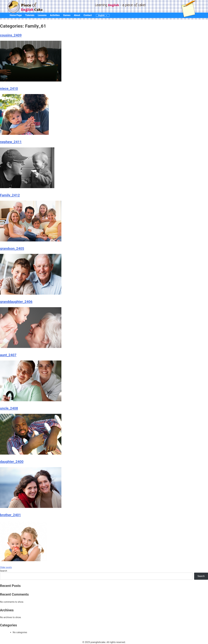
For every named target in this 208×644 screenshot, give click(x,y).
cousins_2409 (11, 35)
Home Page (16, 15)
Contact (88, 15)
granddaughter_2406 (16, 302)
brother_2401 (10, 515)
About (77, 15)
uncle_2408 (9, 408)
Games (67, 15)
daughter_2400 (12, 462)
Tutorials (30, 15)
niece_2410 (9, 89)
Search (4, 571)
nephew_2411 (11, 142)
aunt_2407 (8, 355)
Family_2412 (10, 195)
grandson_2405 (12, 249)
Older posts (6, 567)
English (101, 15)
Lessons (42, 15)
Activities (55, 15)
